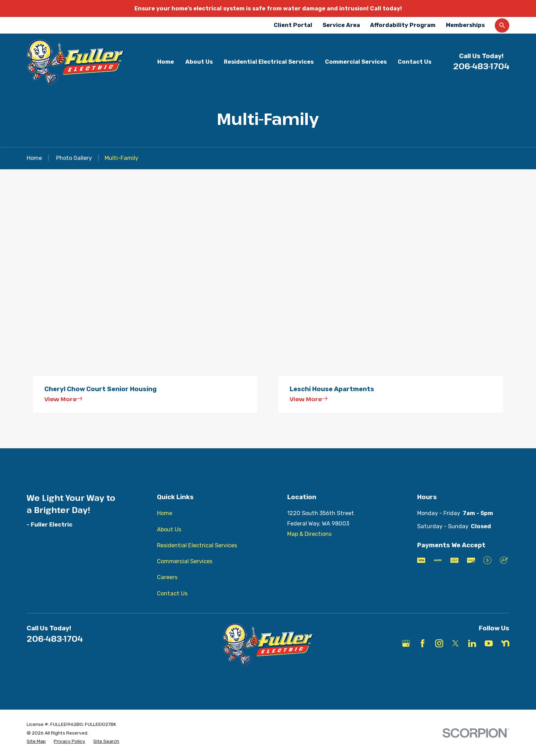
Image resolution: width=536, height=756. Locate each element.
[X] (455, 643)
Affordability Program (403, 25)
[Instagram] (439, 643)
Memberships (465, 25)
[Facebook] (423, 643)
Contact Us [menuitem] (415, 62)
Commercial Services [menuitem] (356, 62)
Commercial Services (185, 561)
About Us (169, 529)
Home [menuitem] (166, 62)
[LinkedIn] (472, 643)
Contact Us (172, 593)
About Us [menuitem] (199, 62)
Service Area (341, 25)
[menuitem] (36, 741)
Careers (167, 577)
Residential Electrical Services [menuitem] (269, 62)
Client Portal (293, 25)
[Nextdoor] (505, 643)
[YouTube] (489, 643)
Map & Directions (309, 534)
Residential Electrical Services (197, 545)
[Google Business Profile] (406, 643)
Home (165, 513)
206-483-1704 (481, 66)
